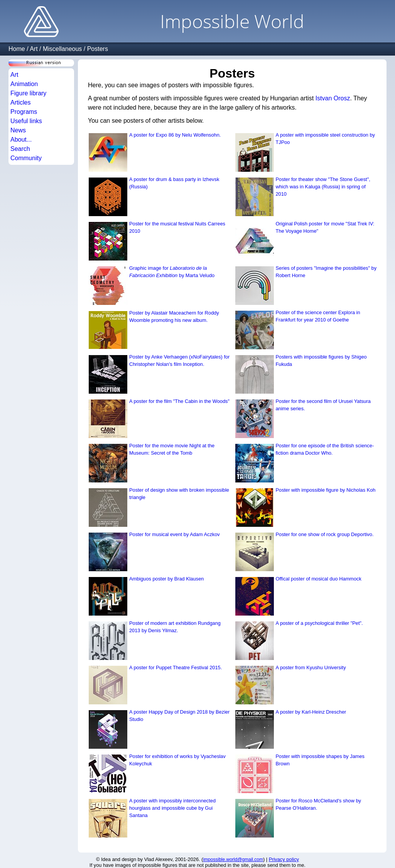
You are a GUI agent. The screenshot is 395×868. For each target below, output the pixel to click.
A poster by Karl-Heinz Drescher (311, 712)
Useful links (26, 121)
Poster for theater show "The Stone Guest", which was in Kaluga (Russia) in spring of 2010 (323, 187)
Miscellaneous (62, 49)
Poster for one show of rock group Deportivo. (325, 534)
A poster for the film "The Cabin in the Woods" (179, 401)
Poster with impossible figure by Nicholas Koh (326, 490)
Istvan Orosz (333, 98)
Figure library (28, 93)
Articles (20, 102)
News (18, 130)
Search (20, 149)
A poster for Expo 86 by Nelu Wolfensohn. (175, 135)
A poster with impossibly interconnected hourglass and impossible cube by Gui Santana (172, 808)
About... (21, 140)
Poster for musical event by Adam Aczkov (175, 534)
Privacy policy (284, 859)
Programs (24, 112)
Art (34, 49)
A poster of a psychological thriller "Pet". (319, 623)
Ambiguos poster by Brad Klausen (166, 579)
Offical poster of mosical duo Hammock (319, 579)
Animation (24, 84)
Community (26, 158)
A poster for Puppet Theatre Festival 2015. (176, 667)
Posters (98, 49)
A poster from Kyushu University (311, 667)
